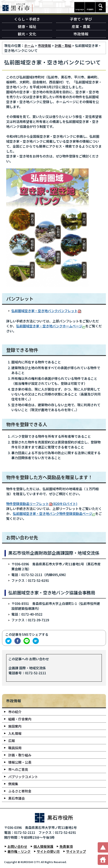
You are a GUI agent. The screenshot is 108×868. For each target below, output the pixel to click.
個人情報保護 (43, 846)
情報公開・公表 (20, 762)
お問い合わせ (17, 846)
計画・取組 (63, 45)
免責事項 (66, 846)
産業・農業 (81, 26)
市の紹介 (15, 712)
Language (80, 9)
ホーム (29, 45)
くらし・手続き (27, 19)
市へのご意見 (18, 769)
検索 (101, 9)
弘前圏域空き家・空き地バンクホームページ (51, 326)
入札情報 (15, 733)
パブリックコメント (23, 777)
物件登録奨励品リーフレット (42, 504)
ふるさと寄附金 (20, 791)
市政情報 (81, 34)
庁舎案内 (90, 9)
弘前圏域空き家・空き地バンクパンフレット (46, 311)
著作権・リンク (19, 851)
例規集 (13, 784)
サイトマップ (76, 851)
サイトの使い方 (48, 851)
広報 (12, 741)
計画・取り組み (20, 755)
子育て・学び (81, 19)
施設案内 (15, 726)
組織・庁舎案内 (20, 719)
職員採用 (15, 748)
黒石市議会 (17, 798)
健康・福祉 (27, 26)
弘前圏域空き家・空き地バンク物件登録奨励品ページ (54, 513)
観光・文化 (27, 34)
